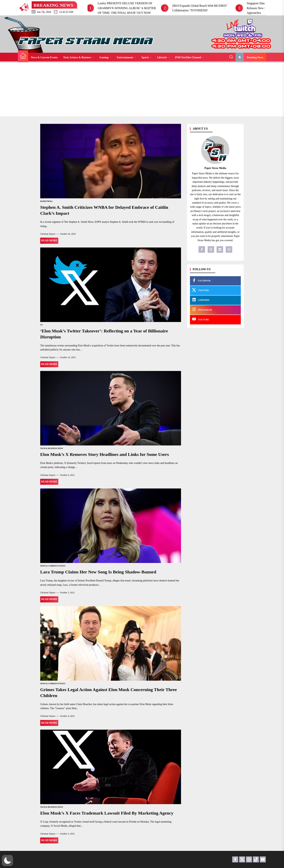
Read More (49, 241)
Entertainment (126, 57)
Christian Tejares (48, 234)
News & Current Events (44, 57)
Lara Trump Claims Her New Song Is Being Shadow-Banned (98, 572)
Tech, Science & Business (78, 57)
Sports (147, 57)
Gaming (105, 57)
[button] (7, 861)
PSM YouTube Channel (189, 57)
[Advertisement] (142, 90)
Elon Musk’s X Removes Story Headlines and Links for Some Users (105, 454)
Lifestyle (163, 57)
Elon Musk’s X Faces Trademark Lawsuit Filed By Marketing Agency (107, 813)
